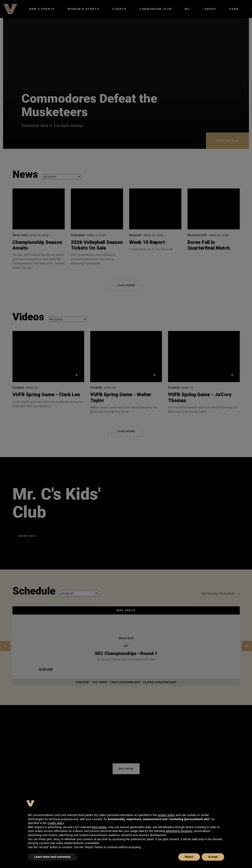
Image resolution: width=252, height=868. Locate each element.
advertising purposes (179, 831)
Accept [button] (213, 857)
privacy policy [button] (166, 815)
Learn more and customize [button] (53, 857)
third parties (99, 827)
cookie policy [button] (56, 823)
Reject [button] (189, 857)
